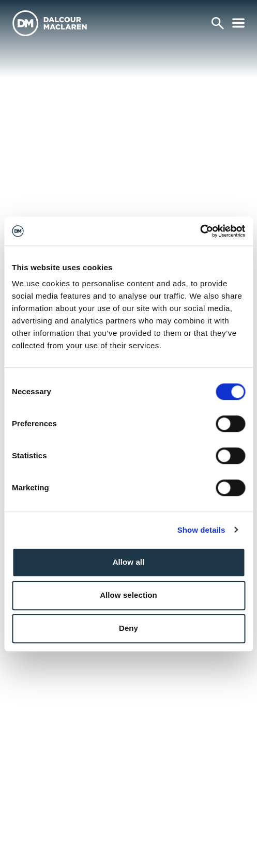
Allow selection (128, 595)
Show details (201, 530)
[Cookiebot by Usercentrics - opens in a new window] (200, 231)
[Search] (218, 23)
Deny (128, 628)
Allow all (129, 562)
